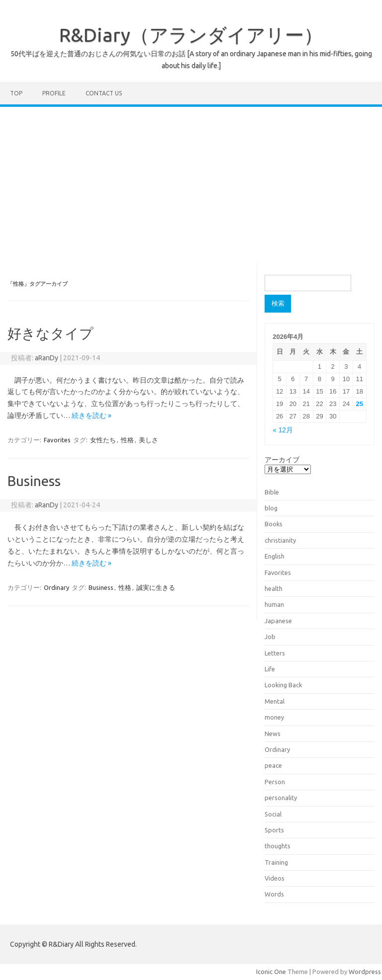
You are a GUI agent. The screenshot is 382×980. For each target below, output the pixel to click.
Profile (54, 93)
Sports (274, 830)
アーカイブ (282, 460)
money (274, 717)
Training (276, 862)
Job (270, 637)
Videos (275, 878)
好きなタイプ (50, 333)
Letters (275, 653)
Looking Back (283, 685)
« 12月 (283, 430)
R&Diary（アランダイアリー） (191, 35)
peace (273, 765)
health (274, 588)
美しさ (148, 440)
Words (274, 894)
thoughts (278, 846)
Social (273, 814)
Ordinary (56, 587)
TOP (16, 93)
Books (274, 524)
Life (270, 669)
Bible (272, 492)
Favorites (57, 440)
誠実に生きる (156, 587)
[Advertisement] (191, 181)
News (273, 734)
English (275, 556)
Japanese (278, 621)
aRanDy (47, 358)
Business (34, 481)
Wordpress (365, 972)
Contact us (104, 93)
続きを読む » (92, 415)
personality (281, 798)
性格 (127, 440)
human (274, 604)
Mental (275, 701)
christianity (280, 540)
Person (275, 782)
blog (271, 508)
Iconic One (271, 972)
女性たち (103, 440)
